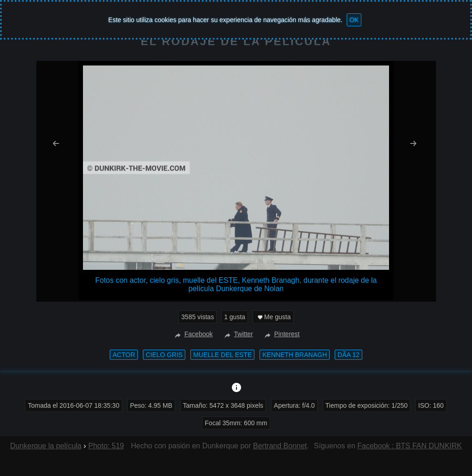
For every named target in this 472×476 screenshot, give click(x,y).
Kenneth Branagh (295, 355)
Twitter (238, 334)
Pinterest (281, 334)
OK (354, 20)
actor (124, 355)
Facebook (192, 334)
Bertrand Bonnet (280, 446)
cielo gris (164, 355)
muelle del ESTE (222, 355)
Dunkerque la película (46, 446)
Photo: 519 (106, 446)
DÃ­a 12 (348, 355)
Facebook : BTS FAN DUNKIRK (410, 446)
